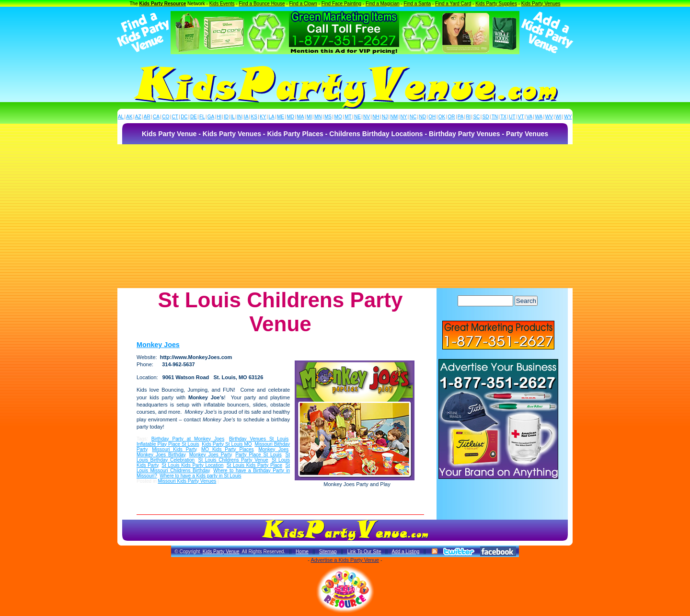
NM (394, 117)
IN (239, 117)
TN (495, 117)
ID (226, 117)
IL (233, 117)
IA (246, 117)
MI (309, 117)
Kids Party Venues (541, 4)
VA (530, 117)
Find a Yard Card (453, 4)
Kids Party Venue (221, 552)
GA (211, 117)
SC (476, 117)
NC (413, 117)
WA (539, 117)
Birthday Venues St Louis (259, 439)
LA (272, 117)
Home (302, 552)
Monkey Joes (158, 345)
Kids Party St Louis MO (227, 444)
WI (558, 117)
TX (503, 117)
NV (367, 117)
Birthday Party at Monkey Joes (188, 439)
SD (486, 117)
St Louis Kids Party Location (192, 465)
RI (468, 117)
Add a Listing (405, 552)
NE (357, 117)
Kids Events (222, 4)
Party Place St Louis (259, 455)
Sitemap (328, 552)
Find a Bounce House (262, 4)
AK (129, 117)
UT (512, 117)
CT (175, 117)
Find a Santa (417, 4)
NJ (385, 117)
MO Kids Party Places (228, 449)
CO (166, 117)
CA (156, 117)
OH (432, 117)
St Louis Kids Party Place (254, 465)
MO (338, 117)
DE (194, 117)
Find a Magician (383, 4)
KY (263, 117)
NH (376, 117)
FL (202, 117)
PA (461, 117)
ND (423, 117)
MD (291, 117)
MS (328, 117)
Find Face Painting (341, 4)
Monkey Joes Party (211, 455)
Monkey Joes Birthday (161, 455)
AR (147, 117)
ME (281, 117)
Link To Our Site (364, 552)
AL (121, 117)
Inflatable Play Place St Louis (168, 444)
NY (403, 117)
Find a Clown (303, 4)
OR (452, 117)
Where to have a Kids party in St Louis (200, 476)
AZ (138, 117)
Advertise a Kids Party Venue (345, 560)
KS (254, 117)
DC (184, 117)
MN (318, 117)
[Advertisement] (345, 216)
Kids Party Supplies (496, 4)
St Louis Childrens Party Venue (233, 460)
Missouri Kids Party (174, 449)
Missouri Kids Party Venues (187, 481)
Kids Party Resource (163, 4)
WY (568, 117)
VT (521, 117)
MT (348, 117)
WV (549, 117)
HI (219, 117)
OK (442, 117)
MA (301, 117)
